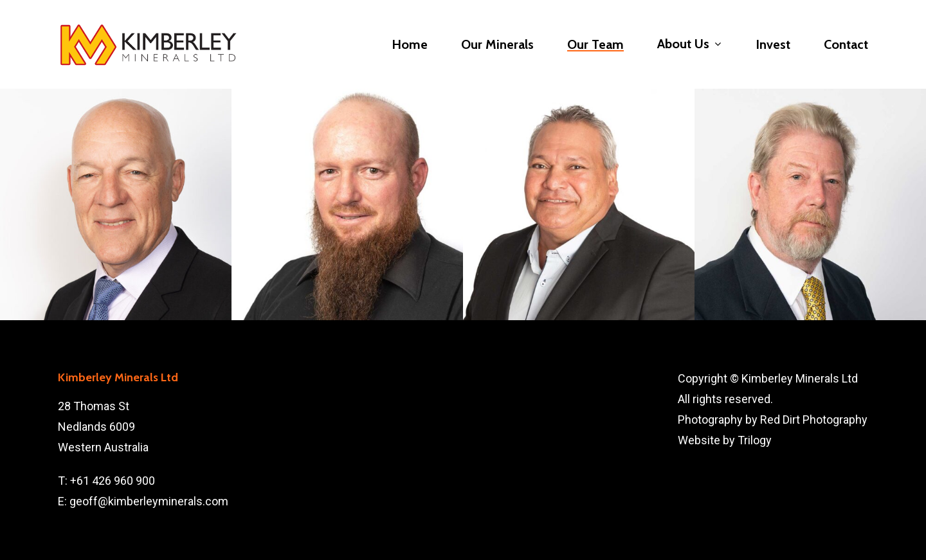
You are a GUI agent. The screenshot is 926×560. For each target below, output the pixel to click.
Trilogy (755, 440)
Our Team (595, 44)
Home (410, 44)
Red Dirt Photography (814, 420)
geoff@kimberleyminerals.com (149, 501)
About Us (689, 44)
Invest (773, 44)
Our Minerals (497, 44)
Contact (846, 44)
